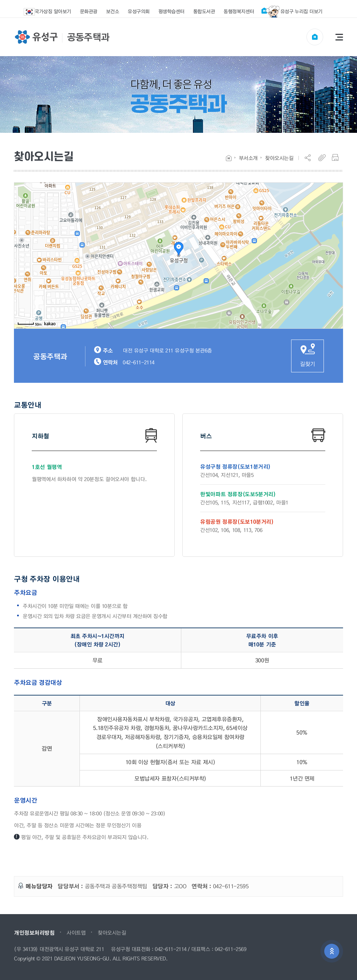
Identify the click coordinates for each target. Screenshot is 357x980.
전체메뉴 (339, 37)
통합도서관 (204, 11)
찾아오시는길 (279, 158)
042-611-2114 (170, 949)
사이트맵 (76, 933)
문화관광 (89, 11)
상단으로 (332, 952)
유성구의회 (139, 11)
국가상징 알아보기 (52, 12)
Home (229, 158)
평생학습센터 (171, 11)
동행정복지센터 (239, 11)
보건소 (113, 11)
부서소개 (248, 158)
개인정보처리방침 (34, 933)
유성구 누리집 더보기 (292, 12)
